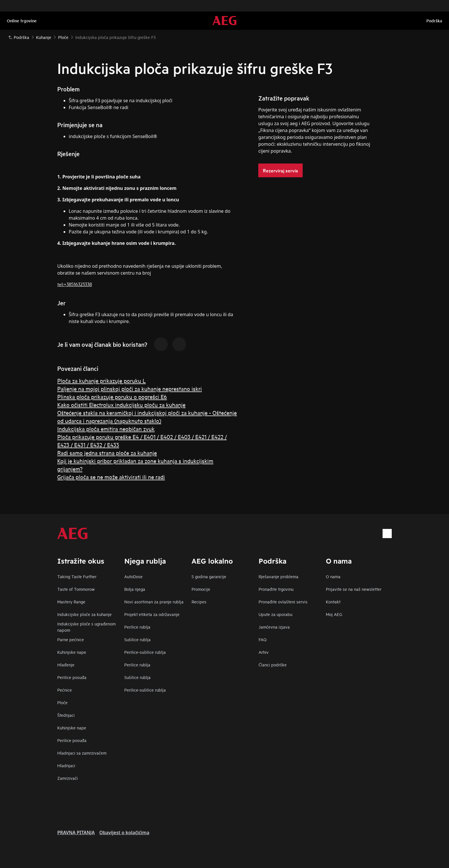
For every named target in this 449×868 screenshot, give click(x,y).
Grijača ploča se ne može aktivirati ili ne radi (111, 477)
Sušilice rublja (137, 639)
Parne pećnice (71, 639)
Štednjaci (66, 715)
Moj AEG (334, 614)
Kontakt (333, 602)
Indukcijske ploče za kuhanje (84, 614)
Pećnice (65, 690)
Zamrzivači (68, 778)
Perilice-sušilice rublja (145, 652)
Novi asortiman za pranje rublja (154, 602)
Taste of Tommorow (76, 589)
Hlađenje (66, 665)
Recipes (199, 602)
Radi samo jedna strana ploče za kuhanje (107, 453)
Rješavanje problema (278, 576)
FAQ (263, 639)
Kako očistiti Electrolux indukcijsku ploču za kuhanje (121, 405)
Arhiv (264, 652)
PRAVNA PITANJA (76, 832)
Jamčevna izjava (274, 627)
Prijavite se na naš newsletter (354, 589)
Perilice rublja (137, 627)
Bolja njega (135, 589)
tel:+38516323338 (75, 284)
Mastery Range (71, 602)
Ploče (62, 702)
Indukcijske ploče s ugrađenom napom (86, 627)
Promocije (201, 589)
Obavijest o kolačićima (124, 832)
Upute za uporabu (275, 614)
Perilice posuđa (72, 677)
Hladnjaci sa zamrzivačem (82, 753)
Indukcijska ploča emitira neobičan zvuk (106, 429)
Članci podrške (273, 665)
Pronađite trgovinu (276, 589)
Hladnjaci (66, 765)
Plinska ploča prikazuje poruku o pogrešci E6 (112, 396)
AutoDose (133, 576)
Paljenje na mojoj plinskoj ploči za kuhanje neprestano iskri (130, 388)
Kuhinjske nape (72, 652)
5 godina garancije (209, 576)
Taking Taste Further (77, 576)
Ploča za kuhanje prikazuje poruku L (102, 380)
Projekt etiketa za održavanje (152, 614)
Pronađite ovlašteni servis (283, 602)
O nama (333, 576)
